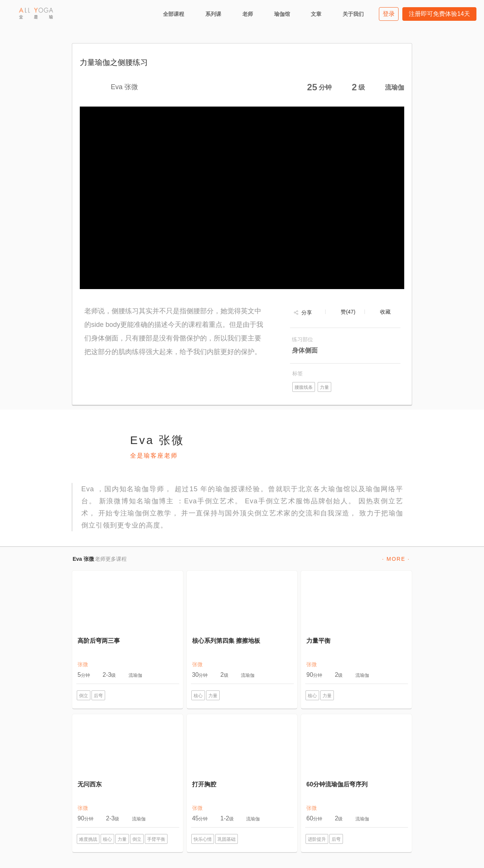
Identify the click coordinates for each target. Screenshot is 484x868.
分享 (307, 313)
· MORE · (396, 559)
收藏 (385, 312)
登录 (389, 14)
